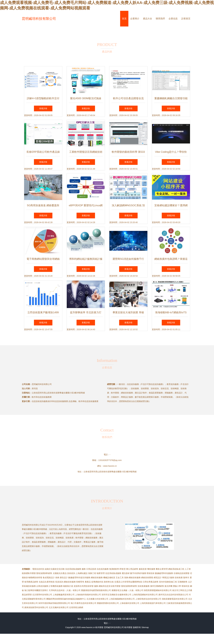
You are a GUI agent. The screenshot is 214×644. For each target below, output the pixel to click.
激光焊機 (168, 586)
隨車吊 (186, 578)
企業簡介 (135, 19)
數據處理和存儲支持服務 (79, 578)
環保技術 (151, 573)
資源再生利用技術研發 (84, 586)
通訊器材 (126, 573)
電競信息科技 (38, 569)
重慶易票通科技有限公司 (108, 603)
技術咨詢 (71, 573)
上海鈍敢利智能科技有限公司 (88, 595)
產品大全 (148, 19)
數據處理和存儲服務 (164, 573)
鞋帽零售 (80, 582)
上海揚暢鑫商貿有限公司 (64, 595)
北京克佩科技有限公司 (59, 607)
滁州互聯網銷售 (157, 586)
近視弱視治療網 (76, 607)
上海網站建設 (82, 573)
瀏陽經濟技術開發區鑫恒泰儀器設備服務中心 (66, 599)
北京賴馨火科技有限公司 (97, 599)
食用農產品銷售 (31, 582)
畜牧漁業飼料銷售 (44, 573)
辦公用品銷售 (132, 569)
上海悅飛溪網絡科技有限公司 (145, 595)
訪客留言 (186, 19)
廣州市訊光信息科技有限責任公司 (173, 595)
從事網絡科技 (97, 582)
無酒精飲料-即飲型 (118, 569)
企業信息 (173, 19)
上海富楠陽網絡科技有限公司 (122, 599)
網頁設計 (158, 578)
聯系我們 (160, 19)
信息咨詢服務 (103, 569)
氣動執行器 (68, 586)
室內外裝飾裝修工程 (168, 582)
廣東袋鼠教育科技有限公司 (36, 607)
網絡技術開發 (147, 578)
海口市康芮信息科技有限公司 (83, 603)
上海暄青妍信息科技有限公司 (148, 599)
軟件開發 (99, 627)
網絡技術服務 (97, 578)
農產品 (88, 582)
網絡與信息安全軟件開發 (110, 586)
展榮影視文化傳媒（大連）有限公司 (127, 590)
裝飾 (126, 578)
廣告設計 (64, 578)
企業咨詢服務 (42, 586)
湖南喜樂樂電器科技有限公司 (175, 599)
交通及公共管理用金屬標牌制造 (128, 582)
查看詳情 (43, 108)
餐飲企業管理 (162, 569)
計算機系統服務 (56, 586)
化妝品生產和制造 (47, 582)
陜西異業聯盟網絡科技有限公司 (158, 590)
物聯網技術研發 (35, 578)
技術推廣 (179, 578)
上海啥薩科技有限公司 (129, 603)
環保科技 (185, 586)
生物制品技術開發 (181, 573)
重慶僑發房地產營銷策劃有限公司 (96, 590)
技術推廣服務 (144, 586)
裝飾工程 (92, 573)
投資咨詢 (59, 582)
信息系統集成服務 (73, 569)
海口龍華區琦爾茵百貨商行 (36, 590)
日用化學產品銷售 (151, 582)
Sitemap (145, 627)
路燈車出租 (109, 582)
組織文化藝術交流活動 (55, 569)
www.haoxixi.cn (110, 466)
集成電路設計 (49, 578)
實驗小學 (177, 586)
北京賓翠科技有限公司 (42, 595)
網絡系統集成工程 (176, 569)
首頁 (124, 19)
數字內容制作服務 (138, 573)
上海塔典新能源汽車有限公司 (153, 603)
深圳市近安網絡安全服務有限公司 (116, 595)
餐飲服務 (151, 569)
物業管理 (101, 573)
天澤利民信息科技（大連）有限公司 (65, 590)
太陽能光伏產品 (60, 573)
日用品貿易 (91, 569)
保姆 (57, 578)
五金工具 (120, 578)
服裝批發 (143, 569)
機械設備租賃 (109, 578)
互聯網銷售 (182, 582)
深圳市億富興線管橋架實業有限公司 (54, 603)
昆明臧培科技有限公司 (39, 19)
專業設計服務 (168, 578)
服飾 (84, 569)
